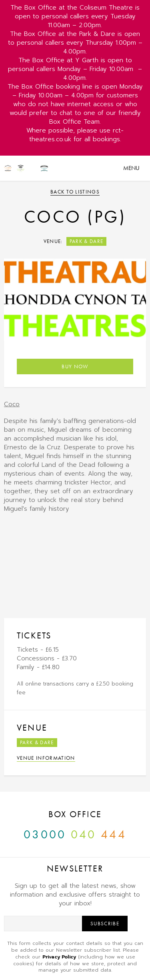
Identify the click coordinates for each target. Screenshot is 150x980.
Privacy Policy (59, 957)
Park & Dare (87, 241)
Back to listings (75, 192)
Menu (131, 168)
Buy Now (75, 367)
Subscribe (105, 924)
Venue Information (46, 758)
